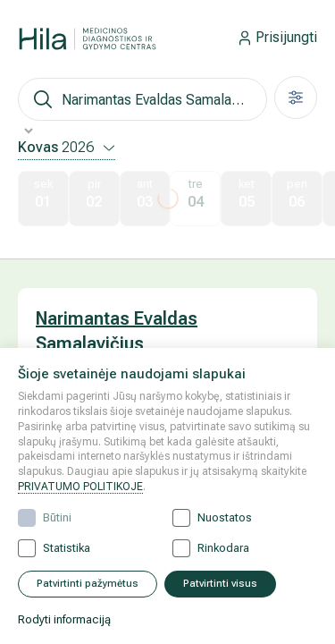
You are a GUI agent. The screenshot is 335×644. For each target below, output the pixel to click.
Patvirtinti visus (220, 584)
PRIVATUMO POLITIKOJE (80, 487)
